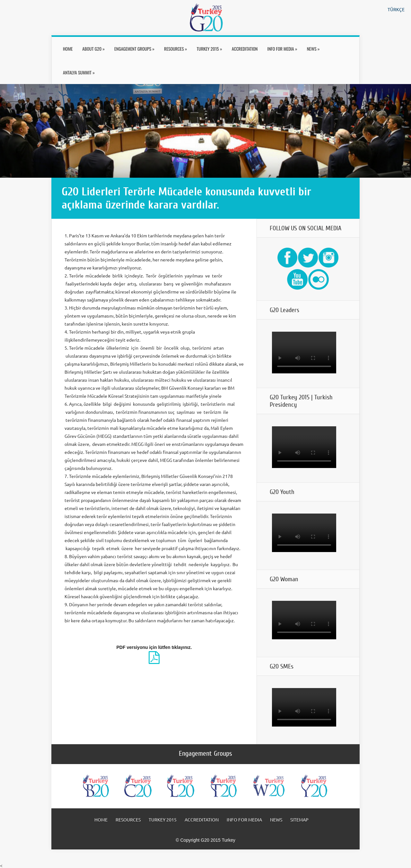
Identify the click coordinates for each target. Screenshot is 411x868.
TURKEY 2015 (210, 49)
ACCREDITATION (245, 49)
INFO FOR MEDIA (282, 49)
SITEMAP (299, 820)
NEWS (313, 49)
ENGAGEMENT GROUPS (134, 49)
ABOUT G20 (93, 49)
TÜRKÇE (396, 9)
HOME (68, 49)
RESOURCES (175, 49)
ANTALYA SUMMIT (79, 72)
